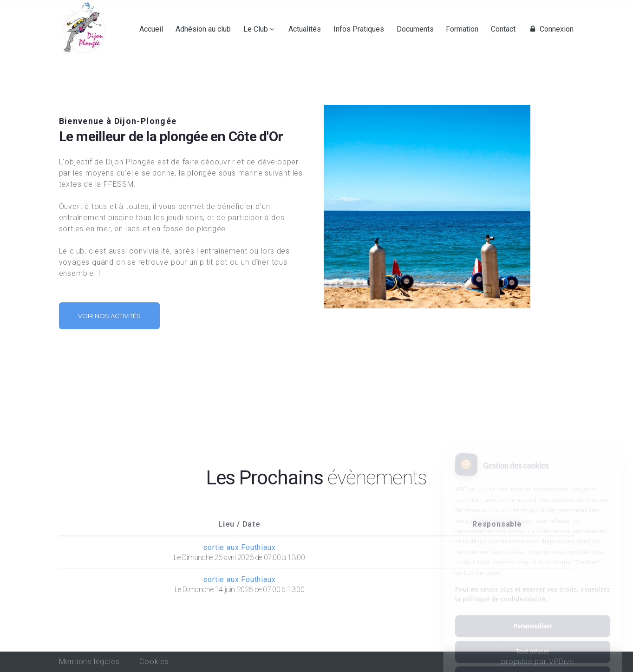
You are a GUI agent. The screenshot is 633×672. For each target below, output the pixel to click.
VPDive (562, 662)
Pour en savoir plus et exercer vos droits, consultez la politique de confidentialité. (533, 555)
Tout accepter (532, 638)
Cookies (154, 662)
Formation (462, 29)
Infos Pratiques (359, 29)
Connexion (551, 29)
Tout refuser (533, 613)
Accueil (151, 29)
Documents (415, 29)
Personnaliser (533, 587)
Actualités (305, 29)
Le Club (256, 29)
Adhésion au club (203, 29)
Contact (503, 29)
